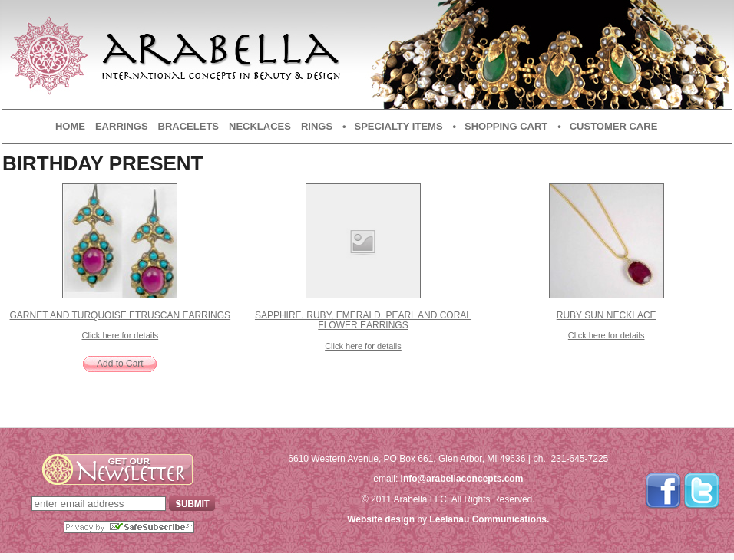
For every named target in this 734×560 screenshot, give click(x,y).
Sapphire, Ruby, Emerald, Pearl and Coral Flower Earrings (363, 320)
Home (70, 126)
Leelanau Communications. (489, 519)
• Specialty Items (392, 126)
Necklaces (260, 126)
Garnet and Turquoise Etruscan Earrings (121, 315)
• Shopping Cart (501, 126)
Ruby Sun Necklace (607, 315)
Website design (381, 519)
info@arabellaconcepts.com (462, 479)
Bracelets (188, 126)
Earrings (122, 126)
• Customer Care (607, 126)
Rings (317, 126)
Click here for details (121, 335)
